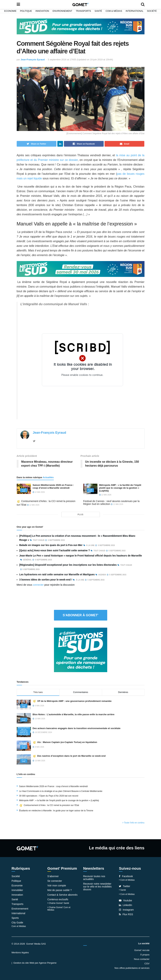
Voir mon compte (57, 886)
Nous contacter (142, 959)
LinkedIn (125, 905)
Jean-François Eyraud (33, 60)
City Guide (17, 923)
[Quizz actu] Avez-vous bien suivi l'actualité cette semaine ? (55, 550)
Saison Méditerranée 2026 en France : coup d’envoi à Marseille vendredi (53, 486)
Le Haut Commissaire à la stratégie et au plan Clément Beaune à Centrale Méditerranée (61, 791)
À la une (24, 490)
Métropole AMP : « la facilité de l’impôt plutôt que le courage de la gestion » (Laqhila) (120, 488)
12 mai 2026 (39, 492)
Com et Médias (19, 926)
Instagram (126, 910)
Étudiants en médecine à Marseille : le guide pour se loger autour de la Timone (56, 811)
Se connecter (55, 881)
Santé (98, 11)
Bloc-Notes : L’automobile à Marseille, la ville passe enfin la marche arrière (74, 714)
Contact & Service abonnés (62, 895)
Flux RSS (126, 914)
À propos (145, 955)
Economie (10, 11)
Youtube (125, 900)
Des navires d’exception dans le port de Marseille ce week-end (69, 756)
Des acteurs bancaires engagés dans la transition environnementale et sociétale (77, 728)
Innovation (42, 11)
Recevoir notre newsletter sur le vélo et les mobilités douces (97, 887)
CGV (147, 964)
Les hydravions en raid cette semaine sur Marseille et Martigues (57, 574)
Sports (15, 918)
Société (152, 11)
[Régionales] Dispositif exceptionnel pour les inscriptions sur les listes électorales (68, 565)
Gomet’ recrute (142, 950)
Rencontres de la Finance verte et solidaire (24, 731)
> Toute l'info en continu (133, 823)
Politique (26, 11)
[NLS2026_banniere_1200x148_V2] (81, 26)
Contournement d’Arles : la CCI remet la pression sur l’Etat (49, 805)
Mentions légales (20, 953)
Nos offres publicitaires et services (132, 968)
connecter (38, 585)
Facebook (126, 876)
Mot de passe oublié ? (60, 890)
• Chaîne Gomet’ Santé (58, 903)
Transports (83, 11)
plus (80, 514)
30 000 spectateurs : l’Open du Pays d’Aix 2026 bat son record (49, 796)
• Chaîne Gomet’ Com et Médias (59, 909)
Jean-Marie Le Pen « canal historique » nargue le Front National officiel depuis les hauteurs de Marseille (81, 556)
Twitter (125, 886)
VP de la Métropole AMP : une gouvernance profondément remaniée (72, 701)
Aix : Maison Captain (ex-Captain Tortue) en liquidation (65, 742)
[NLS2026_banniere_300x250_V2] (81, 650)
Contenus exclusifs (58, 899)
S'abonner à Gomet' (80, 615)
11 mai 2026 (117, 504)
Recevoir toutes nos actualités (94, 878)
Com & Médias (114, 11)
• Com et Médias (127, 880)
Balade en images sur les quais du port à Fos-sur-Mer (51, 545)
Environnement (62, 11)
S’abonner (53, 876)
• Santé (122, 890)
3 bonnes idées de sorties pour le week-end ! (46, 580)
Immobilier (17, 890)
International (135, 11)
